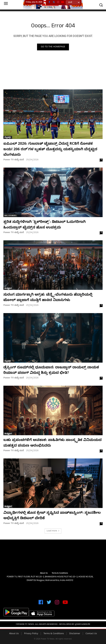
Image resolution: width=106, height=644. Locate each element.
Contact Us (91, 634)
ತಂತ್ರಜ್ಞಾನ (8, 288)
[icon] (41, 604)
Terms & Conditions (54, 634)
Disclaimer (75, 634)
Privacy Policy (31, 634)
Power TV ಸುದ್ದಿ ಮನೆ (14, 160)
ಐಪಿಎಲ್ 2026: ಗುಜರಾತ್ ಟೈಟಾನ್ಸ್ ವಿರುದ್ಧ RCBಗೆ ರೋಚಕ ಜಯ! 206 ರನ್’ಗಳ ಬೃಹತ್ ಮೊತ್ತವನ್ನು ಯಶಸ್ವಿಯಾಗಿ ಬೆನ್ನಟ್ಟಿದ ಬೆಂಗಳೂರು (50, 150)
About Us (14, 634)
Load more (53, 531)
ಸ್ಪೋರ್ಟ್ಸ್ (8, 137)
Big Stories (10, 215)
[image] (53, 556)
